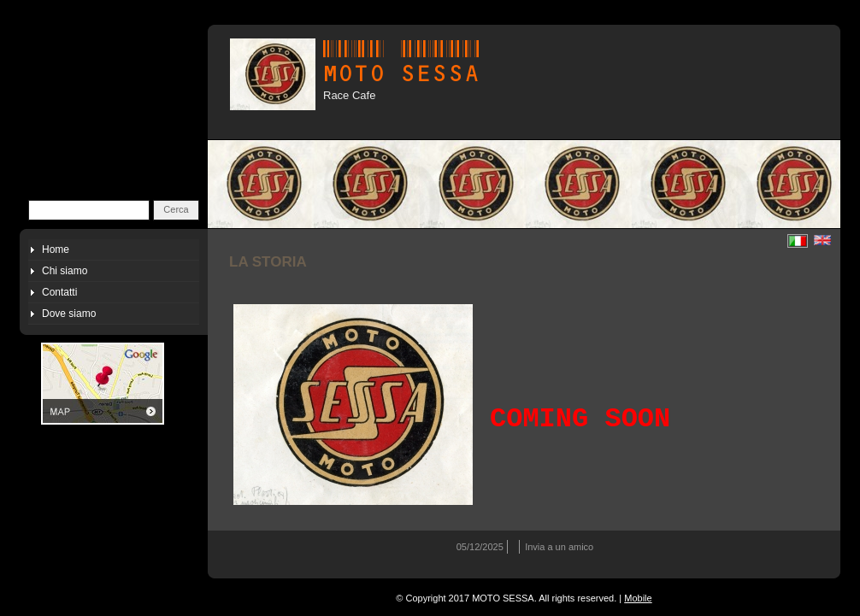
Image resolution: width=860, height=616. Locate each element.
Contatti (59, 292)
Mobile (638, 598)
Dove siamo (69, 314)
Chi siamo (65, 271)
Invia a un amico (559, 547)
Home (56, 249)
